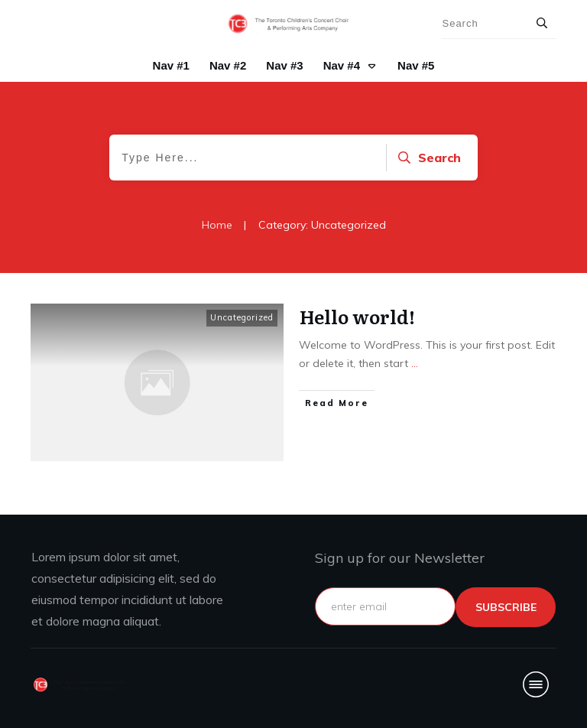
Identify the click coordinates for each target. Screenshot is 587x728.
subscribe (506, 607)
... (415, 363)
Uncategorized (242, 317)
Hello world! (357, 316)
